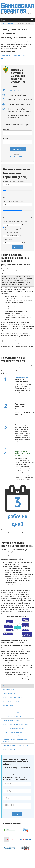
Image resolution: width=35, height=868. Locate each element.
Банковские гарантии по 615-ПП (12, 732)
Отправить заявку (18, 149)
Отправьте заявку (21, 377)
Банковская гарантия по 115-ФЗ (12, 736)
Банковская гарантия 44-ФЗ (11, 720)
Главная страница (8, 24)
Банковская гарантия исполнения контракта (16, 697)
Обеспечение (7, 239)
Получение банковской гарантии (12, 686)
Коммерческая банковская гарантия (13, 728)
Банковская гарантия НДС (10, 749)
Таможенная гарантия (9, 694)
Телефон (6, 139)
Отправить (17, 814)
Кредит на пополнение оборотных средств (15, 745)
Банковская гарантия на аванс (11, 701)
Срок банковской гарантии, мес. (13, 202)
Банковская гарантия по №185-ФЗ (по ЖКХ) (16, 724)
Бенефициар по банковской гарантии (15, 222)
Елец (3, 20)
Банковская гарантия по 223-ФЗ (12, 717)
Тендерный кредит (8, 705)
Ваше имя (6, 129)
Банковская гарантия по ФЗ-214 (12, 713)
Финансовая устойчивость (11, 232)
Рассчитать (17, 247)
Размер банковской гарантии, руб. (14, 181)
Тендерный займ (8, 709)
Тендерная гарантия (9, 690)
